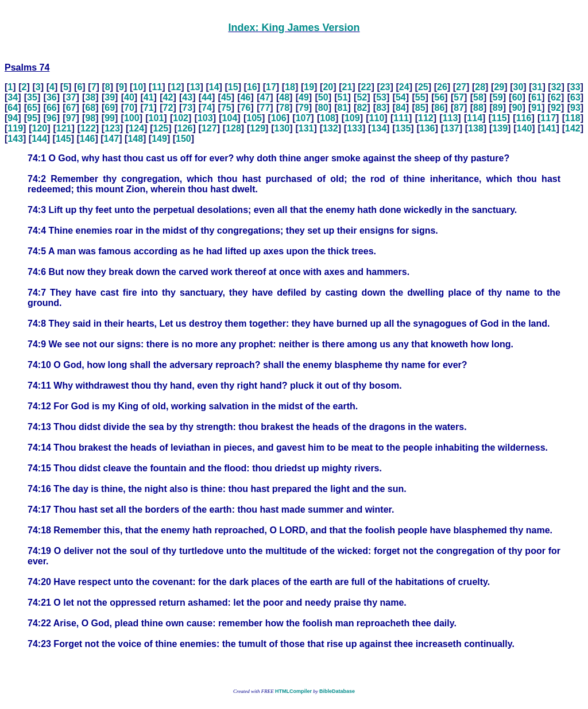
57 (459, 97)
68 (90, 108)
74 (207, 108)
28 (480, 87)
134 (379, 128)
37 (71, 97)
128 (233, 128)
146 (88, 139)
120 (40, 128)
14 (214, 87)
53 (381, 97)
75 (226, 108)
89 (498, 108)
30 (518, 87)
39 (110, 97)
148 (135, 139)
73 (187, 108)
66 (52, 108)
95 (32, 118)
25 (423, 87)
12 (176, 87)
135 (403, 128)
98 (90, 118)
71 (149, 108)
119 (15, 128)
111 (401, 118)
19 (309, 87)
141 (549, 128)
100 (132, 118)
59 (498, 97)
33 (575, 87)
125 (161, 128)
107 (303, 118)
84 (401, 108)
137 (452, 128)
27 (461, 87)
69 (110, 108)
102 (181, 118)
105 (254, 118)
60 (517, 97)
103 (205, 118)
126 (185, 128)
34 (13, 97)
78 (284, 108)
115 (499, 118)
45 (226, 97)
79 (304, 108)
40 (129, 97)
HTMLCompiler (293, 691)
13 (195, 87)
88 (478, 108)
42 (168, 97)
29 (499, 87)
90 (517, 108)
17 (271, 87)
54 (401, 97)
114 (475, 118)
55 (420, 97)
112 (426, 118)
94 (13, 118)
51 (343, 97)
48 (284, 97)
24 (404, 87)
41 (149, 97)
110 (377, 118)
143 (15, 139)
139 (500, 128)
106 (279, 118)
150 (183, 139)
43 (187, 97)
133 (355, 128)
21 (347, 87)
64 (13, 108)
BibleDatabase (337, 691)
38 (90, 97)
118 (573, 118)
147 (112, 139)
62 (556, 97)
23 (385, 87)
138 (476, 128)
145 (63, 139)
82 (362, 108)
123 (112, 128)
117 (548, 118)
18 (290, 87)
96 (52, 118)
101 (156, 118)
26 (442, 87)
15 (233, 87)
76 (246, 108)
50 (323, 97)
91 (536, 108)
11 (157, 87)
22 (366, 87)
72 (168, 108)
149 (159, 139)
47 (265, 97)
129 (258, 128)
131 (306, 128)
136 (428, 128)
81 (343, 108)
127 (209, 128)
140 (525, 128)
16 (252, 87)
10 (138, 87)
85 (420, 108)
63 (575, 97)
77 (265, 108)
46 (246, 97)
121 (64, 128)
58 (478, 97)
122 (88, 128)
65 (32, 108)
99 (110, 118)
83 (381, 108)
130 (282, 128)
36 (52, 97)
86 (440, 108)
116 (524, 118)
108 (328, 118)
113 (450, 118)
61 (536, 97)
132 (330, 128)
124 (136, 128)
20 (328, 87)
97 (71, 118)
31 (537, 87)
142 (573, 128)
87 (459, 108)
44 (207, 97)
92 (556, 108)
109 (352, 118)
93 (575, 108)
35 (32, 97)
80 (323, 108)
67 (71, 108)
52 (362, 97)
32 (556, 87)
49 (304, 97)
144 (39, 139)
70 (129, 108)
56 (440, 97)
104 (230, 118)
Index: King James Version (294, 28)
